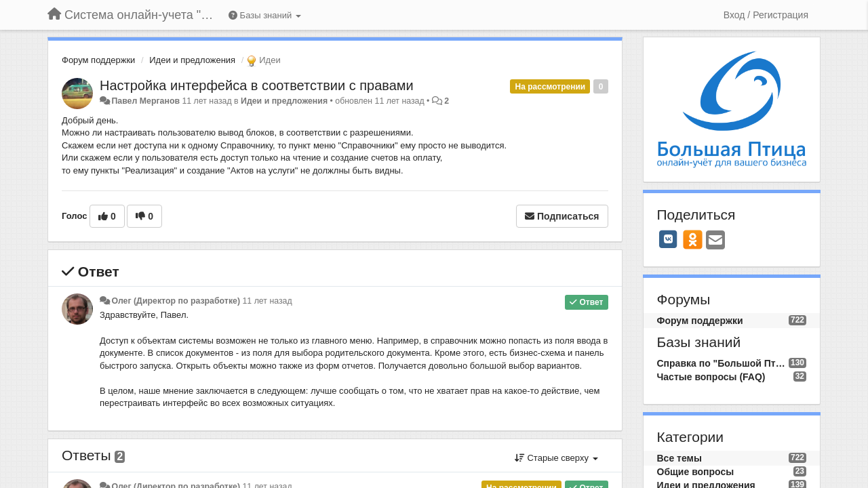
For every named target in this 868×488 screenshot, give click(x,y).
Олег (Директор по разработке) (176, 301)
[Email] (715, 241)
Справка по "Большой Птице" (723, 363)
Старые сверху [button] (556, 458)
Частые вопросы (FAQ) (711, 377)
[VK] (669, 239)
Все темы (679, 458)
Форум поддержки (98, 60)
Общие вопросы (696, 472)
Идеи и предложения (192, 60)
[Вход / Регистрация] (766, 15)
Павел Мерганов (145, 101)
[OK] (693, 239)
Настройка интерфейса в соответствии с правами (257, 85)
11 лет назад (267, 301)
